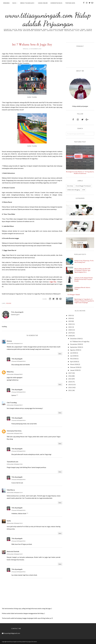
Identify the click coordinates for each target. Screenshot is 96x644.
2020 (70, 330)
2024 (70, 318)
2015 (70, 379)
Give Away (70, 186)
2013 (70, 384)
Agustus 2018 (75, 350)
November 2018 (75, 344)
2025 (70, 315)
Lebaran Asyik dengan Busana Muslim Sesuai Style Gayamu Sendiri (84, 279)
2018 (84, 190)
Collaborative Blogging (73, 190)
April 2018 (74, 361)
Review (9, 303)
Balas (60, 354)
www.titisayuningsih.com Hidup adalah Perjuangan (48, 19)
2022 (70, 324)
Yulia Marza (11, 490)
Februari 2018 (75, 367)
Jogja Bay (53, 282)
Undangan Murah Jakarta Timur (82, 288)
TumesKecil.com (12, 462)
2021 (70, 327)
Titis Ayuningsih (17, 359)
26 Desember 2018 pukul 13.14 (15, 492)
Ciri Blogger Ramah (74, 295)
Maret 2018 (74, 364)
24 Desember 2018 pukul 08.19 (15, 405)
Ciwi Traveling (12, 402)
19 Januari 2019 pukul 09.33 (18, 451)
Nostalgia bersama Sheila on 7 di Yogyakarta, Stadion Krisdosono (80, 173)
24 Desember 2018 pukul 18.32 (15, 433)
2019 (70, 333)
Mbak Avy (10, 372)
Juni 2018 (73, 356)
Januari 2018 (74, 370)
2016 (70, 376)
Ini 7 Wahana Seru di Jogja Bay (80, 341)
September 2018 (76, 347)
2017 (70, 373)
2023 (70, 321)
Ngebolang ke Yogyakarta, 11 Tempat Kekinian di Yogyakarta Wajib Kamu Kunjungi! (84, 301)
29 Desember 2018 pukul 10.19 (15, 554)
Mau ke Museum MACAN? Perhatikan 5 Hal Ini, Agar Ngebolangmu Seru (82, 270)
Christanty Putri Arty (14, 431)
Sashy (9, 521)
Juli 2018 (73, 353)
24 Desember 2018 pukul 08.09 (15, 374)
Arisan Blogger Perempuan (83, 186)
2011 (70, 390)
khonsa (9, 341)
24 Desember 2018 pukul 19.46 (15, 464)
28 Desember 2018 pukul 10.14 (15, 523)
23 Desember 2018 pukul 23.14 (15, 343)
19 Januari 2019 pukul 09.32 (18, 510)
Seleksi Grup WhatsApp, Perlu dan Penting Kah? (84, 261)
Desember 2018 (75, 338)
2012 (70, 387)
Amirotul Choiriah (13, 551)
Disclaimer (34, 642)
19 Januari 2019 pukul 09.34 (18, 361)
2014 (70, 382)
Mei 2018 (73, 359)
